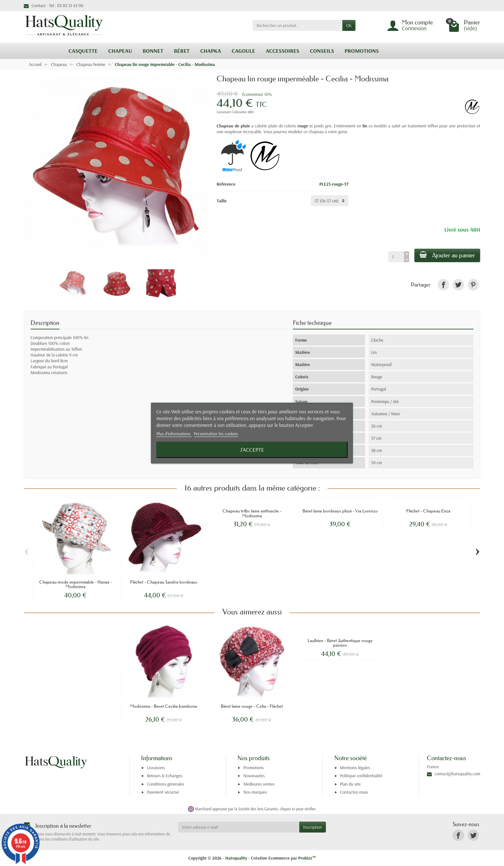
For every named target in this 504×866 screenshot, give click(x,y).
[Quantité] (396, 257)
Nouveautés (254, 776)
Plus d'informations (174, 434)
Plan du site (351, 784)
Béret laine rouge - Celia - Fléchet (252, 706)
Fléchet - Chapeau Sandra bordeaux (164, 582)
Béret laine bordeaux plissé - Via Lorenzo (340, 511)
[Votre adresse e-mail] (239, 827)
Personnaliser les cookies (216, 434)
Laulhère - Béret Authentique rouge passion (340, 643)
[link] (443, 285)
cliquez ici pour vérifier (297, 809)
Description (45, 323)
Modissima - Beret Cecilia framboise (164, 706)
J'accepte (252, 450)
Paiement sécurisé (163, 792)
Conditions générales (166, 784)
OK (349, 25)
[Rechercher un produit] (297, 25)
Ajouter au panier (447, 255)
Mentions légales (355, 768)
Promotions (253, 768)
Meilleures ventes (259, 784)
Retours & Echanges (165, 776)
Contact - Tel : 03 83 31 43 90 (54, 5)
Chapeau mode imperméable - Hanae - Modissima (76, 584)
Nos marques (255, 792)
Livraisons (156, 768)
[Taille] (330, 201)
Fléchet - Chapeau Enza (428, 511)
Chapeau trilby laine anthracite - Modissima (252, 513)
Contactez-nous (354, 792)
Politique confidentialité (361, 776)
